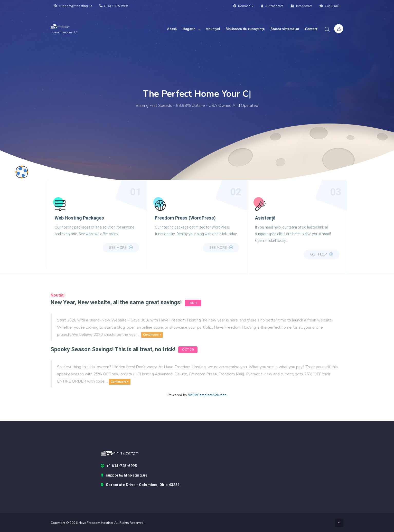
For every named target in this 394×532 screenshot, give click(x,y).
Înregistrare (301, 6)
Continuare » (152, 335)
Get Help (322, 254)
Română (243, 6)
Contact (311, 29)
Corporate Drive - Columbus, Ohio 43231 (140, 485)
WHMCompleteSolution (207, 395)
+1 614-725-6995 (114, 6)
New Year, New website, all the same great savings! (116, 302)
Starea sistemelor (285, 29)
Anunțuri (213, 29)
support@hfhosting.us (73, 6)
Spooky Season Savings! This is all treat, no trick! (114, 349)
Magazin (191, 29)
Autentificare (272, 6)
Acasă (172, 29)
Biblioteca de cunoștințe (245, 29)
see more (121, 248)
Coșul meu (330, 6)
